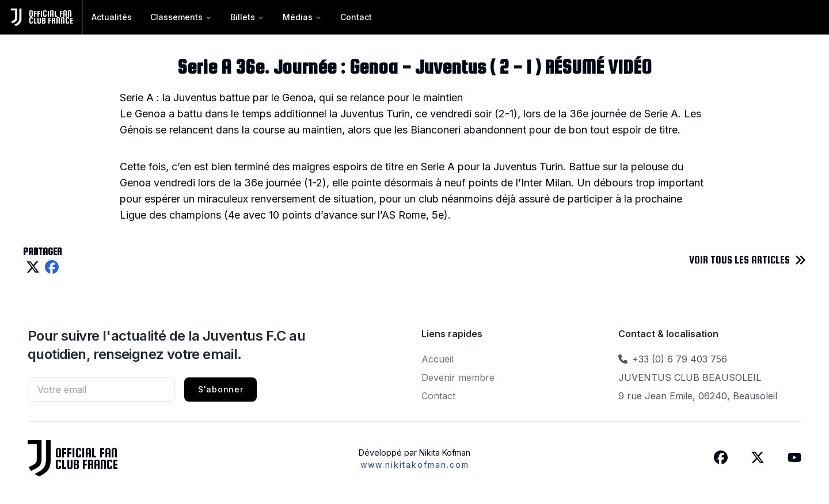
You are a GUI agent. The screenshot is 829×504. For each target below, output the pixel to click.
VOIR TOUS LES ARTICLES (739, 260)
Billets (247, 17)
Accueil (438, 359)
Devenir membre (458, 377)
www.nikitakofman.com (415, 465)
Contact (356, 17)
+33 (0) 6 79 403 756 (680, 359)
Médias (302, 17)
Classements (181, 17)
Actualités (112, 17)
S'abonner (220, 389)
